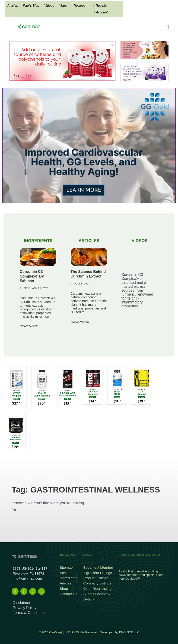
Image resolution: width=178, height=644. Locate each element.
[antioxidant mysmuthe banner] (145, 73)
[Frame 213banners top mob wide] (145, 50)
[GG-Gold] (89, 145)
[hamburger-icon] (138, 27)
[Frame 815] (62, 61)
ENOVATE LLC (129, 630)
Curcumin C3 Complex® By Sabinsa (32, 276)
